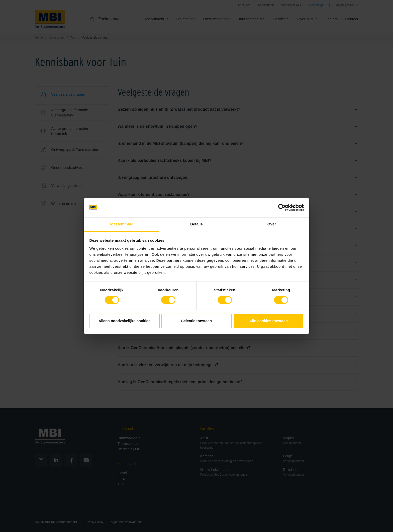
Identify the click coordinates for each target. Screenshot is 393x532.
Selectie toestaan (197, 321)
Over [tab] (272, 224)
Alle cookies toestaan (269, 321)
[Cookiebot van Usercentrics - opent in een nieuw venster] (282, 208)
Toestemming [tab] (121, 224)
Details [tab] (197, 224)
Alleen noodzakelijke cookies (125, 321)
